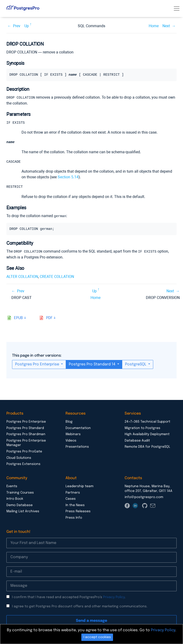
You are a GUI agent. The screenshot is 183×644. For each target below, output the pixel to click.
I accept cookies (97, 637)
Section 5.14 (68, 177)
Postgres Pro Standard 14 (93, 365)
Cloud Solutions (19, 458)
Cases (71, 499)
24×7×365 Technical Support (147, 422)
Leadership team (79, 486)
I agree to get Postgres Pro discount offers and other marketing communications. (80, 607)
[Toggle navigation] (177, 9)
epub (18, 318)
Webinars (73, 434)
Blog (69, 422)
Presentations (77, 447)
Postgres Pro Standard (25, 428)
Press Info (74, 518)
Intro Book (15, 499)
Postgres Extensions (23, 464)
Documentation (78, 428)
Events (12, 486)
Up (27, 26)
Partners (73, 493)
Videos (71, 441)
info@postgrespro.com (144, 497)
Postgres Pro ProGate (24, 452)
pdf (49, 318)
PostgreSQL (136, 365)
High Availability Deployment (147, 434)
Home (154, 26)
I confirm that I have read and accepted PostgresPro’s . (69, 597)
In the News (75, 505)
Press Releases (78, 512)
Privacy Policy (114, 597)
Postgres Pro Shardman (26, 434)
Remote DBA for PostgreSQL (147, 447)
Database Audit (137, 441)
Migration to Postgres (142, 428)
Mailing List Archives (23, 512)
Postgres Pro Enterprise (38, 365)
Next (166, 26)
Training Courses (20, 493)
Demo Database (20, 505)
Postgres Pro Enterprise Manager (26, 443)
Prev (17, 26)
